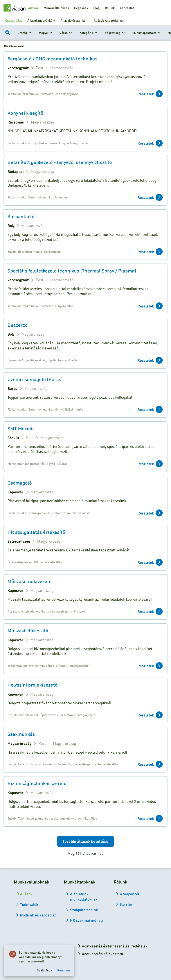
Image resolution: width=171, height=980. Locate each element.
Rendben (65, 969)
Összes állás (14, 20)
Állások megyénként (41, 20)
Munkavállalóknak (56, 8)
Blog (96, 8)
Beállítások (46, 969)
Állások (33, 8)
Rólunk (110, 8)
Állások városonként (75, 20)
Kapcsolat (127, 8)
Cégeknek (81, 8)
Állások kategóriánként (110, 20)
